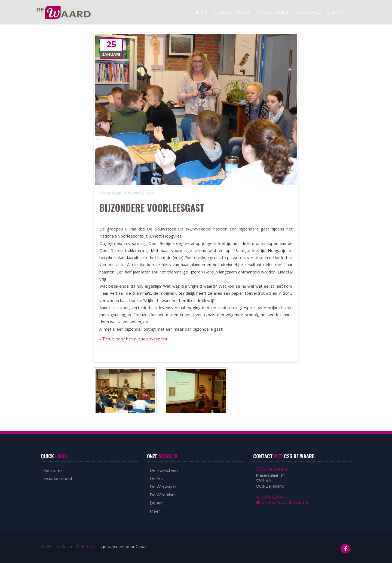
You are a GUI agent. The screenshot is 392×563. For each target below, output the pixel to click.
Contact (337, 12)
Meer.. (156, 511)
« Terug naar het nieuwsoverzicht (133, 339)
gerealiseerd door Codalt (125, 547)
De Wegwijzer (163, 487)
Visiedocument (58, 479)
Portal (93, 547)
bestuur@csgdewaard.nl (282, 503)
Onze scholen (273, 12)
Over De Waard (232, 12)
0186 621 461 (271, 497)
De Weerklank (163, 495)
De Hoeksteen (164, 470)
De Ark (156, 479)
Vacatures (309, 12)
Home (200, 12)
